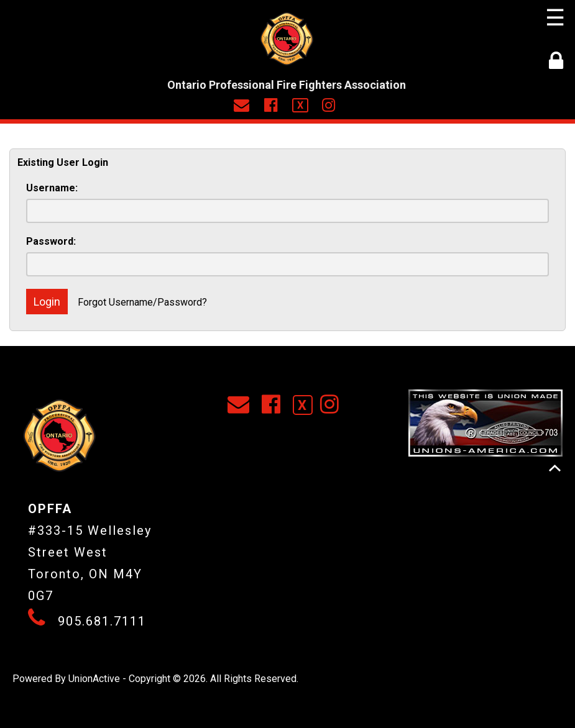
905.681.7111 (102, 621)
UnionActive (94, 679)
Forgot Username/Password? (142, 302)
